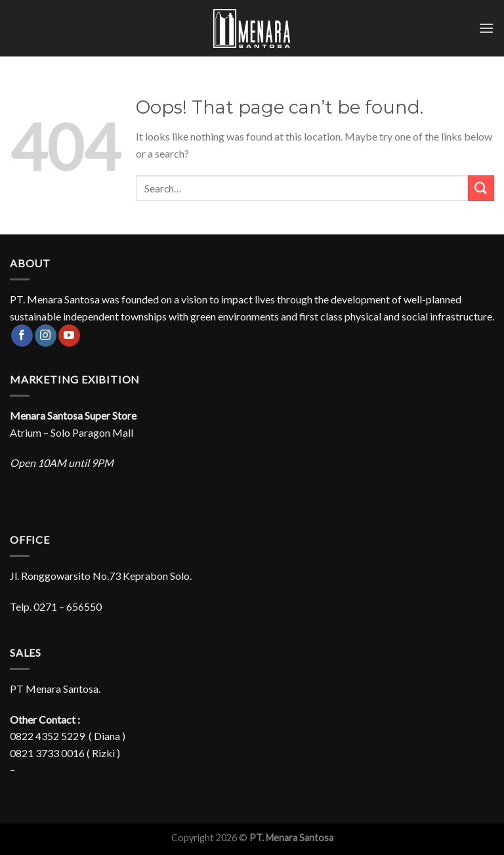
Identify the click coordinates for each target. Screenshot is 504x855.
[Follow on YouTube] (69, 336)
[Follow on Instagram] (46, 336)
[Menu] (486, 28)
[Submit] (481, 188)
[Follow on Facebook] (22, 336)
